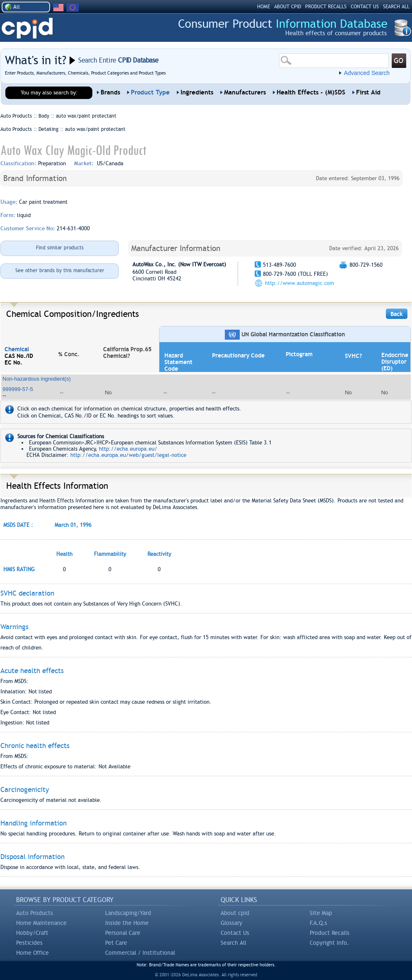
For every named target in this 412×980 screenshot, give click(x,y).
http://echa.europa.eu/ (128, 449)
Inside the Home (127, 923)
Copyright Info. (329, 943)
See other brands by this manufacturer (60, 270)
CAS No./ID (19, 356)
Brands (110, 92)
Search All (234, 943)
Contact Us (235, 933)
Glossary (231, 923)
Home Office (33, 953)
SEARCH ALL (396, 7)
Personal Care (123, 933)
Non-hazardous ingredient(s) (37, 379)
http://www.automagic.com (300, 283)
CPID (27, 28)
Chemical (17, 349)
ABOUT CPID (288, 7)
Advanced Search (367, 73)
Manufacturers (245, 92)
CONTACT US (365, 7)
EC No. (13, 362)
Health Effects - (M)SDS (311, 92)
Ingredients (197, 92)
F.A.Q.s (318, 923)
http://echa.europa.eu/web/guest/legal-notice (128, 455)
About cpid (235, 913)
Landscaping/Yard (128, 913)
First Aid (368, 92)
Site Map (321, 913)
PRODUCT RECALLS (326, 7)
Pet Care (116, 943)
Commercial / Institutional (140, 953)
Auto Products (35, 913)
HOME (264, 7)
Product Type (150, 92)
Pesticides (29, 943)
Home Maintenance (41, 923)
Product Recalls (330, 933)
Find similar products (60, 248)
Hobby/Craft (32, 933)
